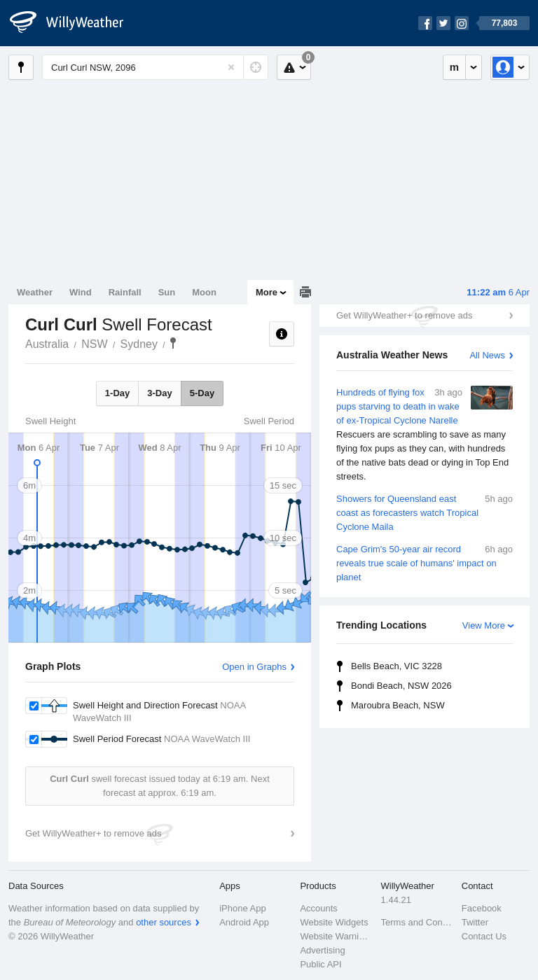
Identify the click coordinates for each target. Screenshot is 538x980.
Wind (81, 292)
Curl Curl (173, 343)
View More (484, 625)
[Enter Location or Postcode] (155, 67)
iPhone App (243, 908)
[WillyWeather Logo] (74, 23)
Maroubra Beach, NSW (398, 705)
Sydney (139, 344)
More (267, 292)
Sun (167, 292)
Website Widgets (334, 922)
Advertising (322, 950)
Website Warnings (336, 936)
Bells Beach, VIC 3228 (396, 666)
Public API (320, 964)
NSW (94, 344)
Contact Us (484, 936)
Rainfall (125, 292)
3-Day (159, 393)
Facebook (482, 908)
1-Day (117, 393)
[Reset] (231, 67)
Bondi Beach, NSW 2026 (401, 686)
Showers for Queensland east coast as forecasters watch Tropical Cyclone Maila (425, 512)
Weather (35, 292)
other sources (164, 922)
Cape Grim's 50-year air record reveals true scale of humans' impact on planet (425, 562)
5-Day (202, 393)
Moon (204, 292)
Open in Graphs (254, 667)
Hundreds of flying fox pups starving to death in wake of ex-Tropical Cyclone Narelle (425, 435)
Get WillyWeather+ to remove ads (404, 315)
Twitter (475, 922)
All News (487, 355)
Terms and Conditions (417, 922)
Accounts (318, 908)
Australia (47, 344)
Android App (244, 922)
